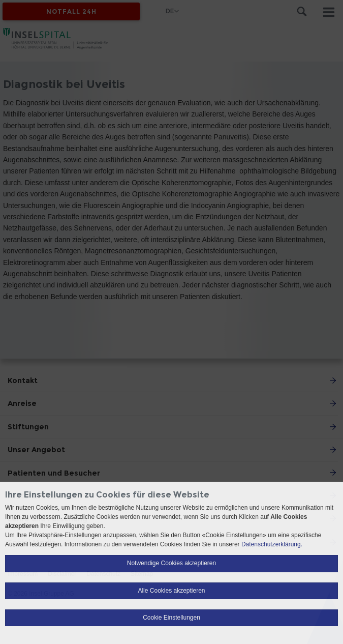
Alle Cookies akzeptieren (171, 591)
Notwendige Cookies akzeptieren (171, 563)
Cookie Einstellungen (171, 618)
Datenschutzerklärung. (272, 544)
